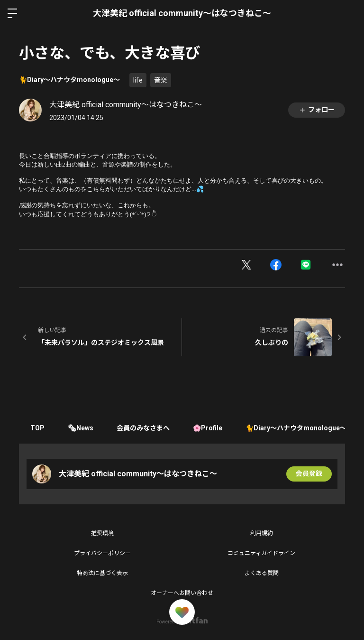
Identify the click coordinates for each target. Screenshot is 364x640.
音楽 (161, 80)
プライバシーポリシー (102, 553)
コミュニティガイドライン (261, 553)
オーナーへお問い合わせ (182, 593)
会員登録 (309, 474)
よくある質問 (262, 573)
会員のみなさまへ (145, 428)
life (138, 80)
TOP (38, 428)
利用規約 (262, 533)
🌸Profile (209, 428)
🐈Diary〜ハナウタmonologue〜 (69, 80)
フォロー (317, 110)
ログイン (349, 13)
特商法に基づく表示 (102, 573)
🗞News (82, 428)
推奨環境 (102, 533)
